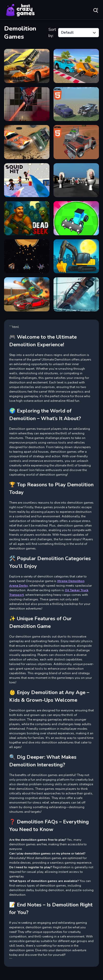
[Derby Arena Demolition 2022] (27, 142)
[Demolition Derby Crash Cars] (27, 66)
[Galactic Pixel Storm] (27, 256)
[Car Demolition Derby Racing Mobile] (76, 104)
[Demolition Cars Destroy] (27, 294)
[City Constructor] (76, 256)
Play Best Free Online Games (20, 10)
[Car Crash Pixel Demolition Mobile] (76, 142)
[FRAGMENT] (27, 104)
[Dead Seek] (27, 218)
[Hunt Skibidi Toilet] (76, 180)
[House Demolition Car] (76, 218)
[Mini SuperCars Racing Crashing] (76, 66)
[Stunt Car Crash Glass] (76, 294)
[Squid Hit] (27, 180)
